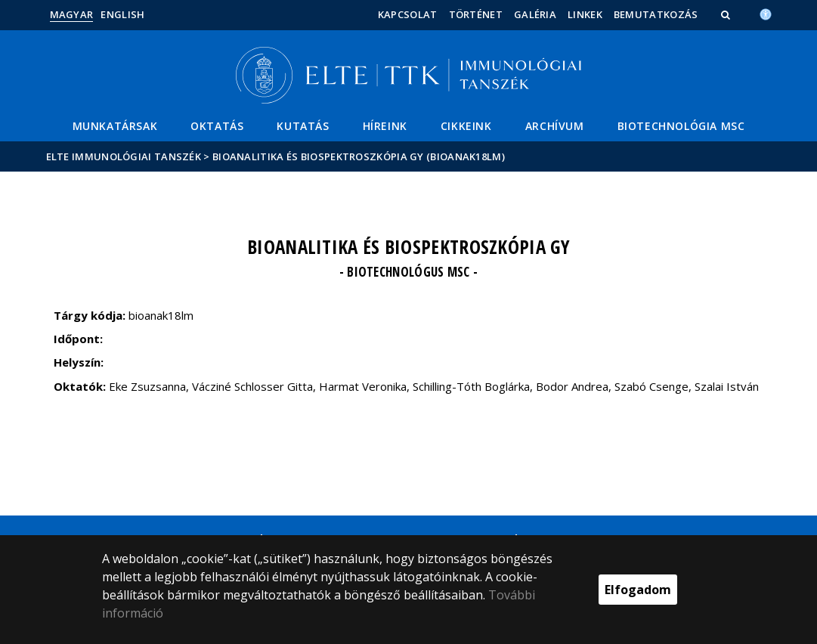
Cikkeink (466, 126)
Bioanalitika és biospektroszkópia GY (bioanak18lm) (359, 156)
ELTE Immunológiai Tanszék (124, 156)
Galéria (535, 14)
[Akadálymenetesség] (766, 13)
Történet (476, 14)
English (122, 14)
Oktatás (217, 126)
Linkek (585, 14)
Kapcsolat (408, 14)
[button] (727, 14)
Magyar (72, 14)
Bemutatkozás (656, 14)
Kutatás (303, 126)
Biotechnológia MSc (681, 126)
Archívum (555, 126)
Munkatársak (115, 126)
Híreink (385, 126)
